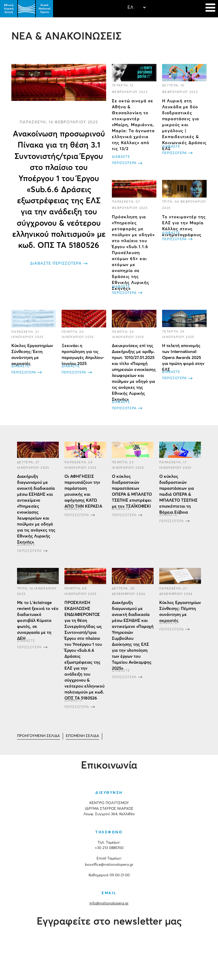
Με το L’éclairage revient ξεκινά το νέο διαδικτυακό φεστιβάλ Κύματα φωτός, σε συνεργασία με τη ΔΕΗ (38, 621)
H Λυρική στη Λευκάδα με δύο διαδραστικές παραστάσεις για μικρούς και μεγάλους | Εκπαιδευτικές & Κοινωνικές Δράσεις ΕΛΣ (184, 125)
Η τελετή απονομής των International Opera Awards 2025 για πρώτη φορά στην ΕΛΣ (183, 357)
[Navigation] (210, 9)
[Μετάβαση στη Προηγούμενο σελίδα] (38, 736)
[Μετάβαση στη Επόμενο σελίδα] (82, 736)
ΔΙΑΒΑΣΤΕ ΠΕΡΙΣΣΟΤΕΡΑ (56, 263)
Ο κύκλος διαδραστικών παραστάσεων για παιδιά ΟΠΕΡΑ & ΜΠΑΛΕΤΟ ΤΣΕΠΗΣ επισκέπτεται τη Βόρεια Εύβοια (178, 494)
